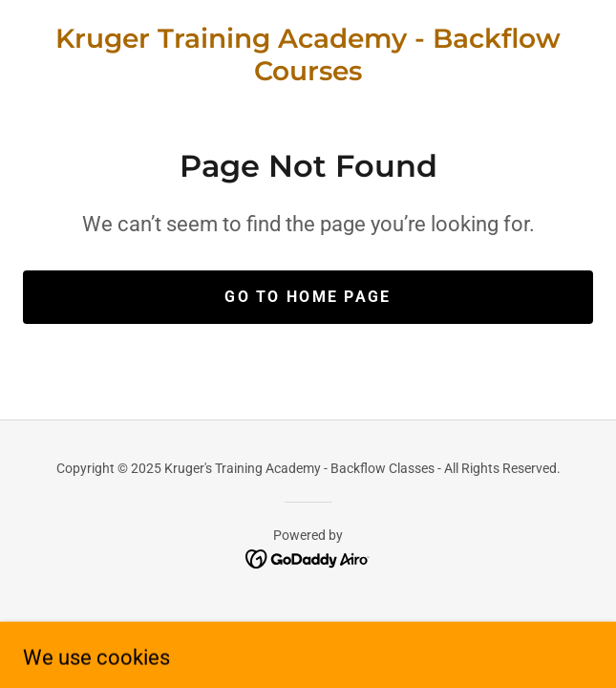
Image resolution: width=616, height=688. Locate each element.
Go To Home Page (308, 297)
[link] (308, 55)
